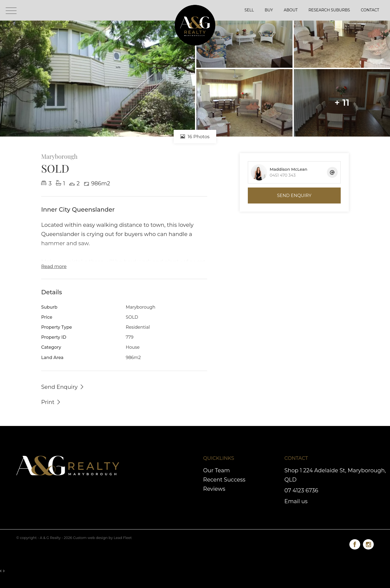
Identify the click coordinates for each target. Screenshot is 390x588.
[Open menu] (11, 11)
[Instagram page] (368, 543)
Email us (296, 501)
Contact (370, 10)
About (291, 10)
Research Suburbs (329, 10)
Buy (269, 10)
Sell (249, 10)
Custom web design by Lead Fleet (103, 538)
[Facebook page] (356, 543)
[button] (51, 402)
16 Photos (195, 137)
